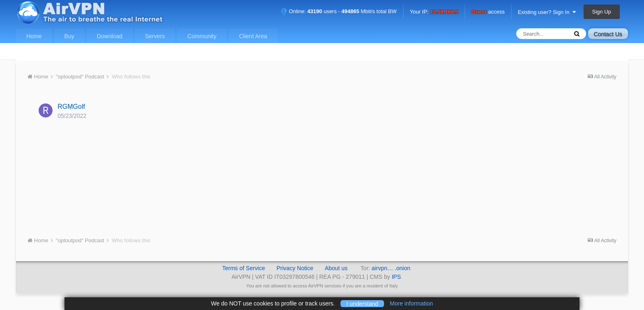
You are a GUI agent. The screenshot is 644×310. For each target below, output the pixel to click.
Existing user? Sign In (547, 12)
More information (411, 303)
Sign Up (602, 12)
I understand (362, 303)
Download (110, 36)
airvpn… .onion (391, 268)
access (488, 12)
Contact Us (608, 34)
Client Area (253, 36)
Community (202, 36)
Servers (155, 36)
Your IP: (434, 12)
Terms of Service (244, 268)
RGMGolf (71, 107)
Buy (69, 36)
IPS (397, 277)
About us (336, 268)
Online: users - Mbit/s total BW (339, 11)
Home (34, 36)
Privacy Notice (295, 268)
